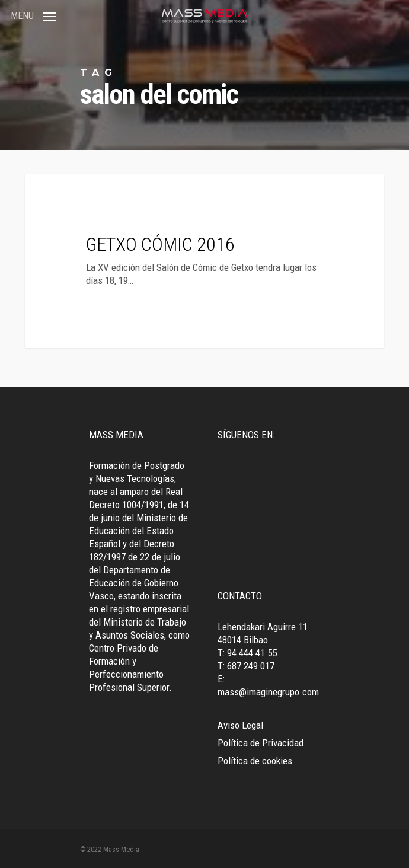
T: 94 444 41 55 (247, 653)
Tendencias (72, 192)
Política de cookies (255, 761)
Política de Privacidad (261, 743)
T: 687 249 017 (246, 666)
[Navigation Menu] (33, 15)
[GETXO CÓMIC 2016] (204, 261)
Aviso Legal (240, 725)
